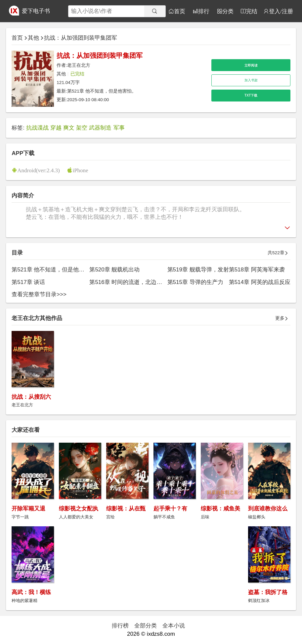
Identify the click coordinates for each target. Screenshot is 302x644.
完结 (252, 11)
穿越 (56, 128)
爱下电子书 (36, 11)
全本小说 (174, 626)
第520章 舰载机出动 (114, 270)
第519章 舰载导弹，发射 (198, 270)
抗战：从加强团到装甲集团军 (81, 38)
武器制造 (100, 128)
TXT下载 (251, 95)
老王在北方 (79, 65)
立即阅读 (251, 65)
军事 (119, 128)
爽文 (69, 128)
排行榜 (120, 626)
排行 (204, 11)
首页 (180, 11)
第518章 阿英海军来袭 (257, 270)
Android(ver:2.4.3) (38, 170)
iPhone (80, 170)
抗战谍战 (37, 128)
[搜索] (155, 11)
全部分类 (146, 626)
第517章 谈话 (28, 282)
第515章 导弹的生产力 (195, 282)
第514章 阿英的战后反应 (260, 282)
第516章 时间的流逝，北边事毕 (129, 282)
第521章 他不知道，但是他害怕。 (102, 91)
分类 (228, 11)
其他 (33, 38)
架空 (82, 128)
